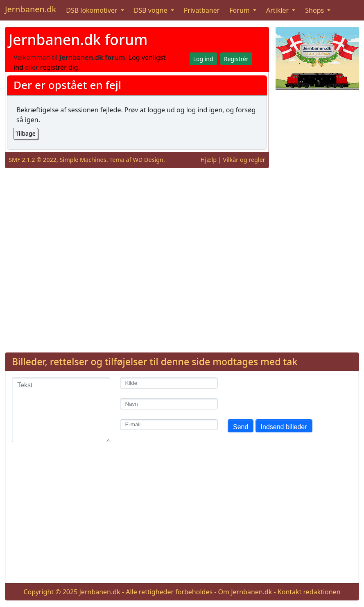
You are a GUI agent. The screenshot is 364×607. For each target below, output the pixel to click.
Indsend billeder (284, 427)
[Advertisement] (317, 220)
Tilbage (26, 133)
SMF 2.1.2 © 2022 (33, 160)
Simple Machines (83, 160)
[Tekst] (61, 410)
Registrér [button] (236, 59)
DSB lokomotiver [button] (93, 10)
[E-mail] (169, 425)
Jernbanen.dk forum (78, 39)
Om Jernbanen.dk (245, 592)
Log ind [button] (203, 59)
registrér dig (59, 67)
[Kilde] (169, 383)
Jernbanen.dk (31, 9)
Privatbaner (202, 10)
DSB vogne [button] (151, 10)
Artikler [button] (278, 10)
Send (241, 427)
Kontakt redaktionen (309, 592)
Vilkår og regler (244, 160)
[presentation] (290, 393)
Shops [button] (315, 10)
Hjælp (209, 160)
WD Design (148, 160)
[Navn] (169, 404)
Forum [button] (240, 10)
